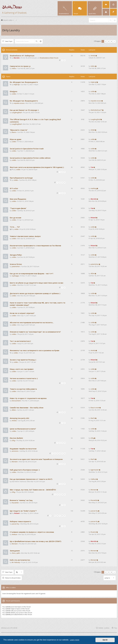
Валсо (14, 132)
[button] (114, 41)
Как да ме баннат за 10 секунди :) (24, 110)
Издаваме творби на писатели (23, 449)
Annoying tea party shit (19, 418)
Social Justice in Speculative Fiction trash (27, 149)
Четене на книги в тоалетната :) (24, 378)
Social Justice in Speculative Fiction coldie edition (30, 158)
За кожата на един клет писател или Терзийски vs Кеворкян (36, 459)
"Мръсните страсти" (19, 130)
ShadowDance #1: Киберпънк (22, 56)
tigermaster (95, 470)
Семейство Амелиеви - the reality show (27, 408)
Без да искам (15, 218)
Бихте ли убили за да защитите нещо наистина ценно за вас (37, 283)
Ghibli (93, 130)
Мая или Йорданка (18, 199)
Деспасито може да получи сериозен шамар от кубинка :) (35, 293)
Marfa (93, 418)
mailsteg (94, 188)
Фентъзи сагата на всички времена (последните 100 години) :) (37, 167)
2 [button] (106, 41)
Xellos (14, 68)
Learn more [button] (75, 640)
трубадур (15, 276)
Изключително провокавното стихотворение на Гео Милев (35, 246)
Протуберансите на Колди (21, 178)
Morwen (15, 462)
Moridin (17, 58)
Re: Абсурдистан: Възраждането (24, 82)
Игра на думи (16, 139)
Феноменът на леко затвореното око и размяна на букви (35, 350)
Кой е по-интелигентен (20, 560)
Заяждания (15, 551)
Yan (92, 167)
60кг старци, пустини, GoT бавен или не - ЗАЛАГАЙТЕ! (33, 490)
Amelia (93, 56)
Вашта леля (95, 408)
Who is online (11, 588)
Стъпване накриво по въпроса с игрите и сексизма (32, 532)
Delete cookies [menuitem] (104, 628)
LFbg (13, 440)
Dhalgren (14, 91)
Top (116, 628)
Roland (93, 218)
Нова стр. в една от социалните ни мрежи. (28, 398)
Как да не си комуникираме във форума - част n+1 (32, 274)
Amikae (14, 534)
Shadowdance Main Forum (49, 58)
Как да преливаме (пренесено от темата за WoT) (31, 479)
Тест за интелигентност (20, 341)
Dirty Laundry (11, 30)
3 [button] (109, 41)
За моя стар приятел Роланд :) (23, 360)
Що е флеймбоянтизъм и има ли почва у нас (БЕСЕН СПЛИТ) (35, 541)
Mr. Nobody (16, 562)
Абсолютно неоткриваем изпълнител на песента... (32, 323)
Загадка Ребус (16, 255)
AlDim (93, 273)
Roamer (94, 532)
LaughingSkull (17, 112)
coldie (14, 94)
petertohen (16, 266)
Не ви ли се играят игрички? (22, 313)
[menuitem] (106, 5)
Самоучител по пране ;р (20, 66)
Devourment (16, 401)
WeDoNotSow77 (96, 110)
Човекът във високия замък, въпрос (25, 236)
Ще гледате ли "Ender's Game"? (23, 511)
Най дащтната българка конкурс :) (25, 470)
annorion (15, 451)
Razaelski (15, 503)
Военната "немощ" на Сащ (21, 500)
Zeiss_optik (16, 553)
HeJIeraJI (17, 85)
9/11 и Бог (14, 188)
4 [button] (112, 41)
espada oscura (19, 103)
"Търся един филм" (18, 208)
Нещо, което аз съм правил (22, 369)
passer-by (94, 511)
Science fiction (16, 264)
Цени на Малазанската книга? (23, 429)
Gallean (94, 479)
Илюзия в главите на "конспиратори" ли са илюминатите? (35, 332)
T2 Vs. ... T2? (15, 227)
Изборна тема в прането (20, 521)
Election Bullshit (16, 438)
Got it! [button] (105, 640)
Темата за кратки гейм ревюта (23, 389)
